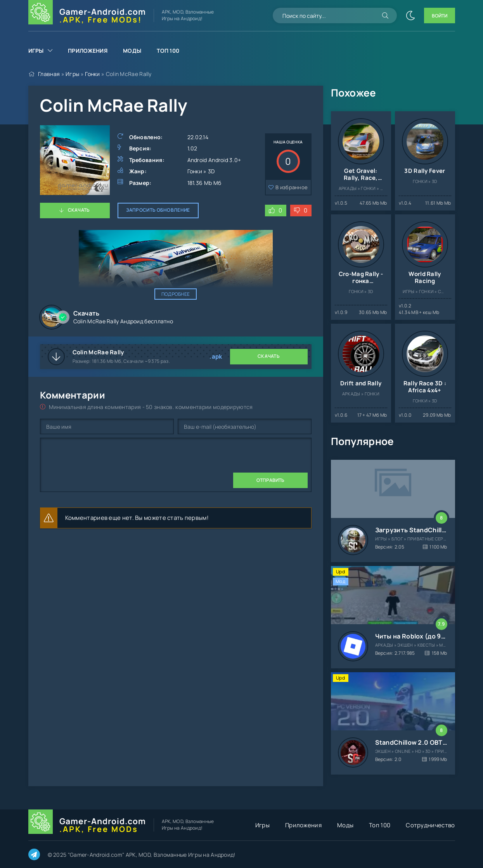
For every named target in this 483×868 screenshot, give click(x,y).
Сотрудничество (430, 825)
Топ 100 (168, 51)
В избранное (292, 187)
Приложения (88, 51)
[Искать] (385, 16)
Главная (49, 74)
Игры (36, 51)
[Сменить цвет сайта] (410, 16)
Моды (132, 51)
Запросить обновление (158, 210)
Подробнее (176, 294)
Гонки (93, 74)
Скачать (79, 210)
